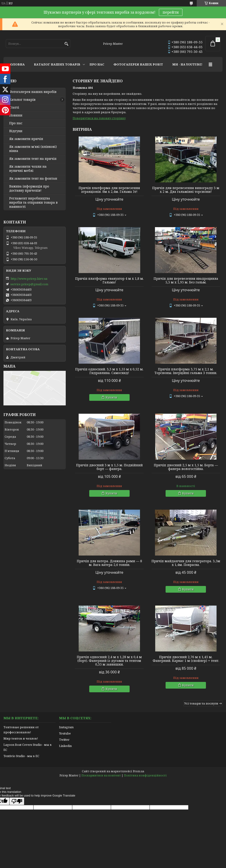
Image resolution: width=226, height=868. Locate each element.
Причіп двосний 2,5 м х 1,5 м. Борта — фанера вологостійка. (186, 467)
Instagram (66, 727)
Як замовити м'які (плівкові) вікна (33, 149)
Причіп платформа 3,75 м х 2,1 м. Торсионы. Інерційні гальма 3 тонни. (186, 371)
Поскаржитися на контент (101, 775)
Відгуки (16, 131)
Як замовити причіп (26, 139)
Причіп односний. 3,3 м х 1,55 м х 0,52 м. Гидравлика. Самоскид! (109, 371)
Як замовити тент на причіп (33, 159)
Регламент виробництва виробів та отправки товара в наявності (33, 202)
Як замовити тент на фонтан (33, 178)
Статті (14, 107)
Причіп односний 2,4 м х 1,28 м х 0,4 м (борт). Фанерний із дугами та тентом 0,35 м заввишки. (109, 661)
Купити (111, 397)
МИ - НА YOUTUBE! (187, 64)
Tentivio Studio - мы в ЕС (21, 756)
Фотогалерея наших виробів (33, 92)
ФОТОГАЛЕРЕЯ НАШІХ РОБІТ (138, 64)
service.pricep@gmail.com (29, 284)
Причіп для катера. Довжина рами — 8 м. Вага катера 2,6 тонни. (109, 563)
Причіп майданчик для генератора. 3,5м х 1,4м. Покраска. (186, 563)
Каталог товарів (22, 100)
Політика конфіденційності (145, 775)
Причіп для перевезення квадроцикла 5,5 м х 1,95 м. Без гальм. (186, 280)
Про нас (16, 123)
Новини (16, 115)
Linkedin (65, 746)
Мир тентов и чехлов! (21, 738)
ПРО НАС (97, 64)
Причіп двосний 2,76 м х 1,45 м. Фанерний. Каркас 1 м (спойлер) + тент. (186, 659)
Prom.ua (138, 771)
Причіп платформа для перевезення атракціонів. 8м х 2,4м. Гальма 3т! (109, 190)
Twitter (64, 740)
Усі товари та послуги (201, 703)
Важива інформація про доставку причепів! (29, 188)
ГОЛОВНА (16, 64)
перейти (171, 12)
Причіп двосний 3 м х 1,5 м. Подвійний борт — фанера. (109, 467)
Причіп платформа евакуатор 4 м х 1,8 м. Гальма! (109, 280)
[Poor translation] (17, 801)
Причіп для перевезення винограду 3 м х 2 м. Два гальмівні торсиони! (186, 190)
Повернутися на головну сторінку (99, 118)
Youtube (65, 733)
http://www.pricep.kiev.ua (29, 279)
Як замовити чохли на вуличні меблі (28, 169)
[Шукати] (66, 44)
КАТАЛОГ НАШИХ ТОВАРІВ (57, 64)
